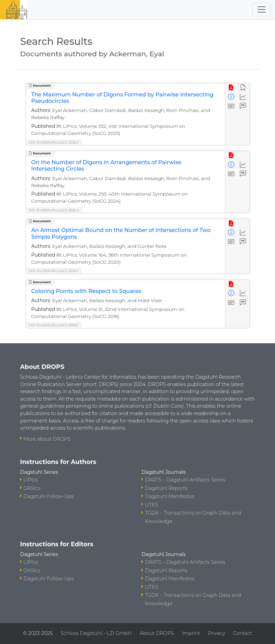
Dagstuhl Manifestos (170, 496)
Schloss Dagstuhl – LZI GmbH (96, 633)
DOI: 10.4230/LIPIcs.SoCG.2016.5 (53, 325)
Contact (243, 633)
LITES (152, 505)
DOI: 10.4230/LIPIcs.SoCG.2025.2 (54, 142)
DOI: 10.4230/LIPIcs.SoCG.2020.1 (53, 271)
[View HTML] (243, 88)
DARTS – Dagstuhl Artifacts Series (185, 480)
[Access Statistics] (243, 97)
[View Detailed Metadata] (231, 97)
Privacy (217, 633)
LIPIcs (31, 480)
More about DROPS (47, 439)
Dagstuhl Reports (166, 488)
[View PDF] (231, 88)
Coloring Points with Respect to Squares (86, 291)
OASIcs (32, 488)
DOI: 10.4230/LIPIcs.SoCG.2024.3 (54, 210)
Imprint (191, 633)
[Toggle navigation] (262, 9)
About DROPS (157, 633)
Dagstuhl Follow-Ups (49, 496)
